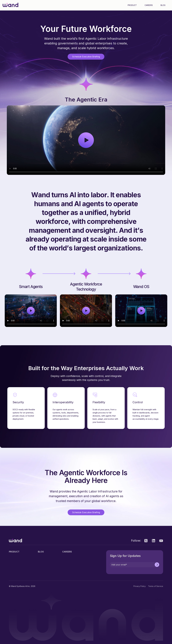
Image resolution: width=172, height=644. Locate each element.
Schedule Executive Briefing (86, 57)
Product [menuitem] (132, 5)
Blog (41, 552)
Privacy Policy (140, 586)
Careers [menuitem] (149, 5)
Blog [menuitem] (163, 5)
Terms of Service (156, 586)
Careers (67, 552)
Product (14, 552)
